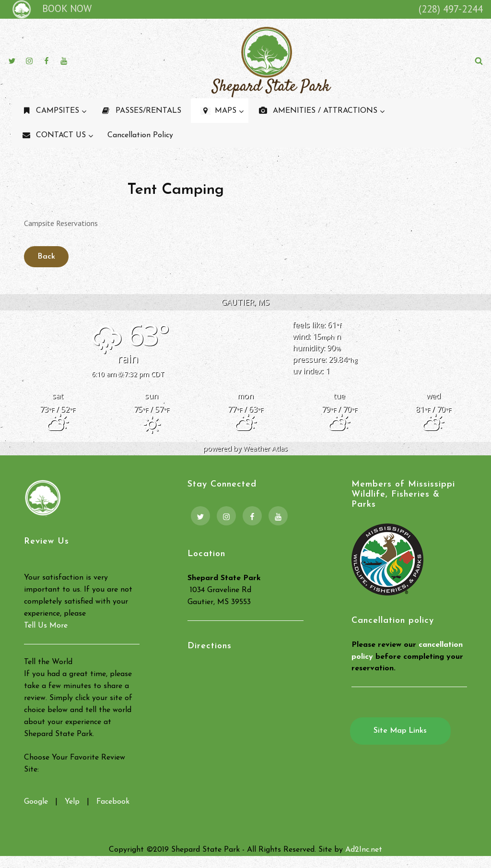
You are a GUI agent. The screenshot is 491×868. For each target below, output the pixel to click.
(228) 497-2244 (451, 9)
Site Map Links (400, 731)
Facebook (113, 802)
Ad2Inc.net (364, 850)
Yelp (72, 802)
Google (36, 802)
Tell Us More (46, 626)
